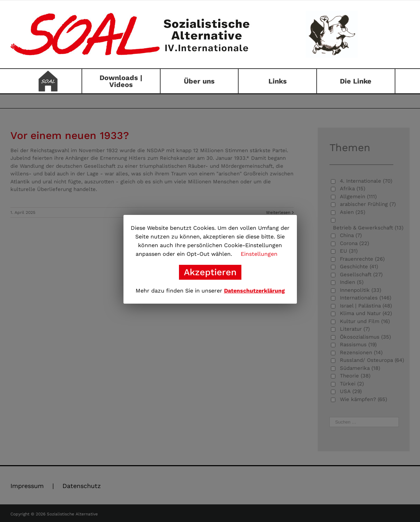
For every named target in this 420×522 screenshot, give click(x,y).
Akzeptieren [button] (210, 272)
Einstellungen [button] (259, 254)
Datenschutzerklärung (254, 291)
